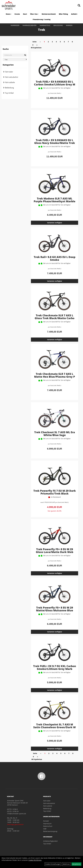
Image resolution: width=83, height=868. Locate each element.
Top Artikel (9, 93)
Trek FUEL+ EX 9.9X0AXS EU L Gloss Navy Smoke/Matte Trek (55, 141)
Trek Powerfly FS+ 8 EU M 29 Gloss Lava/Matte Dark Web (55, 551)
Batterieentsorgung (50, 831)
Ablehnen (66, 864)
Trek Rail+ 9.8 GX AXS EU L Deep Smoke (55, 258)
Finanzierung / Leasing (42, 19)
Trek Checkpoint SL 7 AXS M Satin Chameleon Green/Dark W (55, 726)
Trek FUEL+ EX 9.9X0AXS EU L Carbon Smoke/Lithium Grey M (55, 83)
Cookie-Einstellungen (53, 864)
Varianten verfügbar (55, 223)
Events (17, 14)
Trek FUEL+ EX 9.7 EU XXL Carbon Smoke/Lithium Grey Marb (55, 667)
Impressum (47, 824)
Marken (69, 25)
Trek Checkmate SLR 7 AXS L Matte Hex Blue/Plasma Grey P (55, 375)
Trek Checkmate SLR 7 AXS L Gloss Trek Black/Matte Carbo (55, 317)
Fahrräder (15, 25)
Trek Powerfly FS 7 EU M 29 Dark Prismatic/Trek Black (55, 492)
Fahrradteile (45, 25)
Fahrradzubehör (30, 25)
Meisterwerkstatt (49, 14)
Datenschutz (48, 826)
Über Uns (34, 14)
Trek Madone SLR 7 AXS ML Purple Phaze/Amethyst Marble (55, 200)
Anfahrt (74, 14)
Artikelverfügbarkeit (50, 841)
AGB (45, 829)
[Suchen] (25, 55)
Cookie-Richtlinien (35, 860)
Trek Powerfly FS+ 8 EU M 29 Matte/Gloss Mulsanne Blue (55, 609)
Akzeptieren (76, 864)
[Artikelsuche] (79, 6)
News (9, 14)
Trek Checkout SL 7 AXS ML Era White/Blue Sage (55, 434)
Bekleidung (58, 25)
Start (25, 14)
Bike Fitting (63, 14)
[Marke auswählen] (15, 59)
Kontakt (46, 821)
